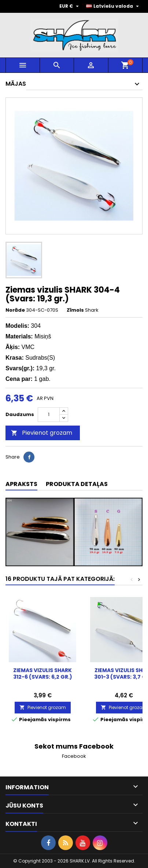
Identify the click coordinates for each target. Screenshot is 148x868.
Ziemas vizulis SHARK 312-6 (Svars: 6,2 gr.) (43, 674)
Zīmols (75, 310)
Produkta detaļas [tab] (77, 484)
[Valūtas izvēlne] (70, 6)
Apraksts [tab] (21, 484)
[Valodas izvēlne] (113, 6)
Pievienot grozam (42, 433)
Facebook (74, 756)
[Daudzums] (49, 415)
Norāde (15, 310)
